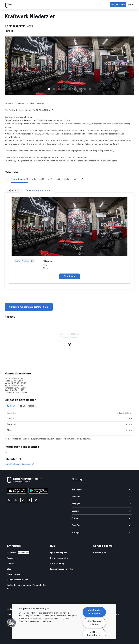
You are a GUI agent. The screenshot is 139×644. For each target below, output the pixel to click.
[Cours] (14, 191)
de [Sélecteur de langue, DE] (131, 5)
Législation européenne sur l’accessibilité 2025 (26, 587)
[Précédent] (7, 179)
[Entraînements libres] (38, 191)
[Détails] (69, 226)
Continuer (69, 276)
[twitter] (23, 500)
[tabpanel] (69, 422)
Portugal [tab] (101, 533)
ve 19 (34, 179)
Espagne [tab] (101, 511)
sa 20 (42, 179)
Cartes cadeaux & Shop (18, 580)
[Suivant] (83, 179)
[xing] (36, 500)
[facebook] (29, 500)
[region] (64, 622)
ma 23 (67, 179)
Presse (10, 558)
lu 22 (58, 179)
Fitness (47, 261)
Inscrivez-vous (118, 5)
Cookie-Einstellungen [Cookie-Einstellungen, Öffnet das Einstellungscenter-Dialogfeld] (94, 634)
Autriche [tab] (101, 497)
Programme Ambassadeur (62, 569)
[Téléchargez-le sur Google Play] (38, 491)
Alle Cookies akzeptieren (94, 612)
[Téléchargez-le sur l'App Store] (17, 491)
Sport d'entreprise (59, 553)
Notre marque (14, 574)
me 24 (76, 179)
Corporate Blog (57, 564)
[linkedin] (16, 500)
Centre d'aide (100, 553)
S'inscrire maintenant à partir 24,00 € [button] (29, 307)
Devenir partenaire (59, 558)
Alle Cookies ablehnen (94, 623)
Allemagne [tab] (101, 489)
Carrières (11, 553)
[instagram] (9, 500)
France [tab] (101, 518)
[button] (11, 623)
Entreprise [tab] (27, 406)
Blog (9, 569)
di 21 (50, 179)
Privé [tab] (11, 406)
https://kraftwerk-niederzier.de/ (19, 464)
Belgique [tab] (101, 504)
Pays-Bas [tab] (101, 525)
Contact (11, 564)
